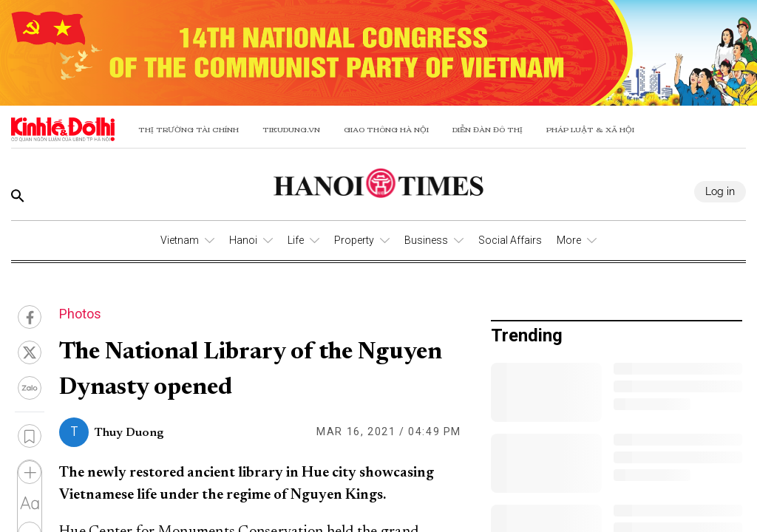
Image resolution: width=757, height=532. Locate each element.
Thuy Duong (129, 433)
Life (296, 240)
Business (426, 240)
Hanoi (243, 240)
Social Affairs (510, 240)
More (569, 240)
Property (354, 240)
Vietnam (180, 240)
